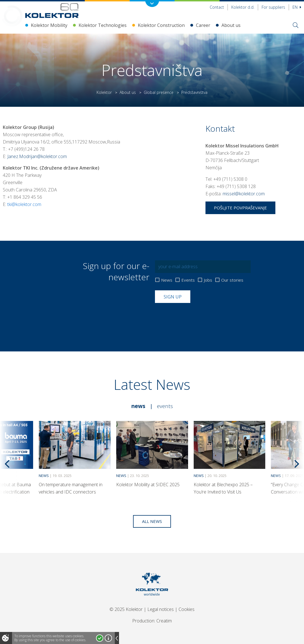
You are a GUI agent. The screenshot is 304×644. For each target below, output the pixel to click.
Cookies (187, 609)
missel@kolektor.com (244, 194)
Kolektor (104, 92)
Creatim (164, 621)
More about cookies (108, 638)
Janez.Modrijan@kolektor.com (37, 156)
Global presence (159, 92)
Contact (217, 7)
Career (203, 25)
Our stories (232, 280)
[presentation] (198, 317)
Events (188, 280)
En (297, 7)
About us (231, 25)
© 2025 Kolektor (126, 609)
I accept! (100, 638)
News (167, 280)
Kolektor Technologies (103, 25)
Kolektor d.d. (243, 7)
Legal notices (161, 609)
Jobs (208, 280)
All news (152, 521)
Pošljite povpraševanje (240, 208)
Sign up (173, 297)
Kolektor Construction (161, 25)
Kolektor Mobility (49, 25)
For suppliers (273, 7)
